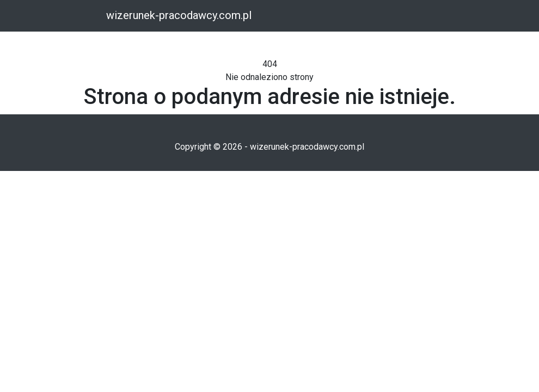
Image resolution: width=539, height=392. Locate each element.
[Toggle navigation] (89, 16)
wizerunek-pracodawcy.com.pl (179, 15)
